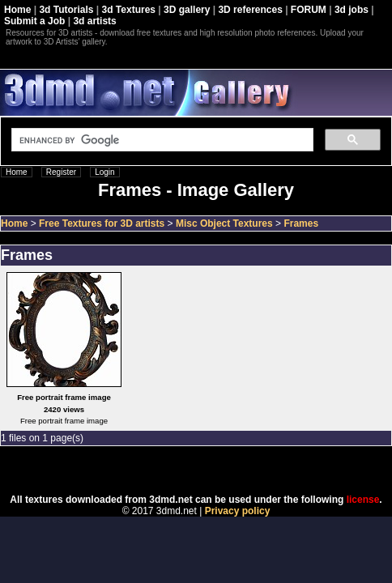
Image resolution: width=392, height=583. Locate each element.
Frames (301, 223)
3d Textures (129, 10)
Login (104, 172)
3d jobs (352, 10)
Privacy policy (238, 511)
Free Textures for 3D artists (102, 223)
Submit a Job (34, 21)
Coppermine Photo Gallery (216, 470)
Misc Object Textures (224, 223)
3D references (250, 10)
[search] (161, 140)
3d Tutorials (66, 10)
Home (17, 10)
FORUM (309, 10)
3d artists (94, 21)
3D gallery (187, 10)
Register (61, 172)
